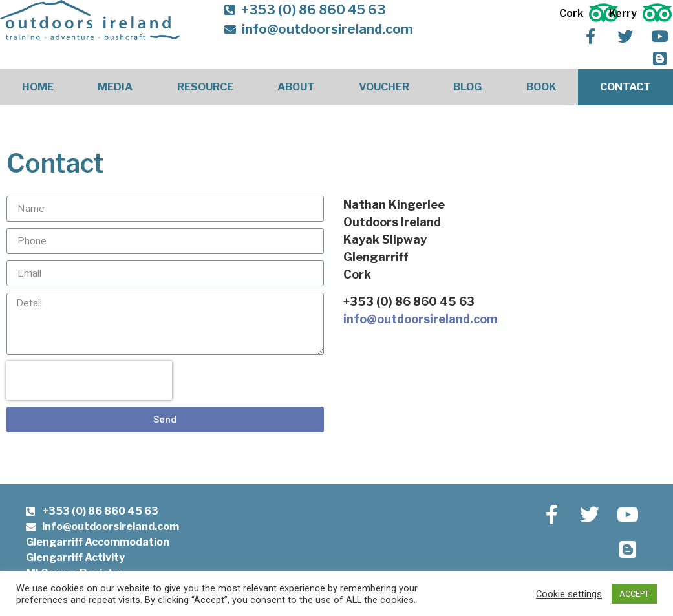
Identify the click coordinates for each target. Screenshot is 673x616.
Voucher (384, 87)
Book (541, 87)
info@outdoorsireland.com (421, 319)
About (296, 87)
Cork (571, 13)
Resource (205, 87)
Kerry (623, 13)
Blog (467, 87)
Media (115, 87)
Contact (625, 87)
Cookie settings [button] (569, 594)
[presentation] (89, 381)
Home (38, 87)
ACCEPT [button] (634, 594)
